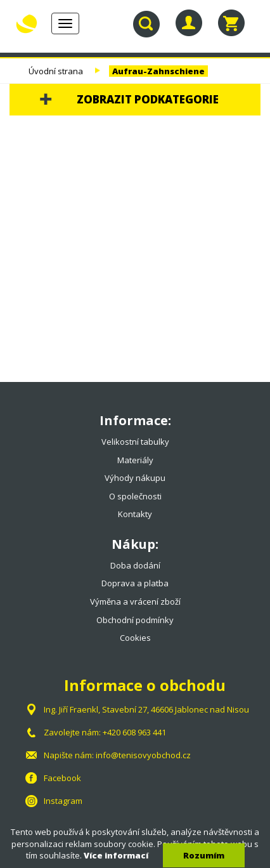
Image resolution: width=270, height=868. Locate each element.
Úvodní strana (56, 71)
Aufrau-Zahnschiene (158, 71)
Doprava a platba (135, 583)
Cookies (135, 638)
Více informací (116, 855)
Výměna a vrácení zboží (135, 602)
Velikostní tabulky (135, 442)
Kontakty (135, 514)
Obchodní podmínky (135, 620)
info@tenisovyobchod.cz (143, 755)
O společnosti (135, 496)
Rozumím (204, 855)
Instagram (63, 801)
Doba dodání (135, 565)
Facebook (62, 778)
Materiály (135, 460)
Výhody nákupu (135, 478)
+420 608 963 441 (134, 732)
